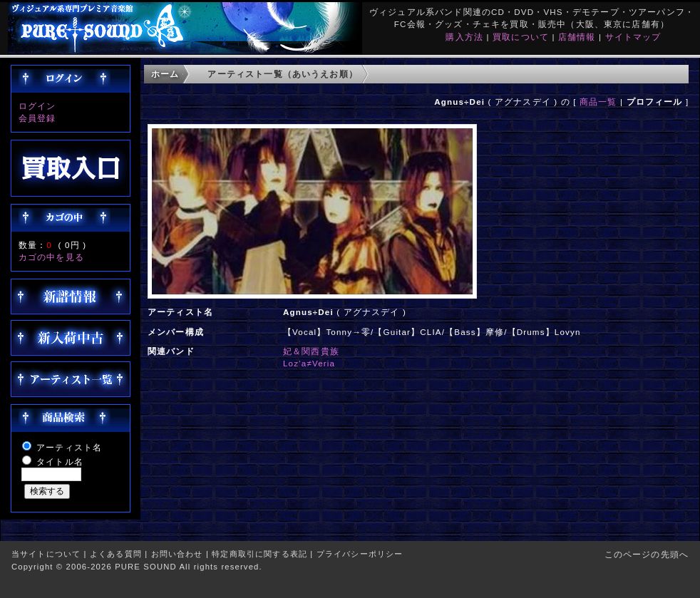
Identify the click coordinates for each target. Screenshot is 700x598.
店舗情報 (577, 37)
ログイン (37, 106)
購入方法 (464, 37)
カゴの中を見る (51, 257)
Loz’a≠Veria (309, 363)
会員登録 (37, 118)
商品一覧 (598, 102)
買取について (521, 37)
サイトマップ (633, 37)
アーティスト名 (69, 447)
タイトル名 (60, 462)
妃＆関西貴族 (311, 351)
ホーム (165, 74)
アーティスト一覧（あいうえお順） (283, 74)
